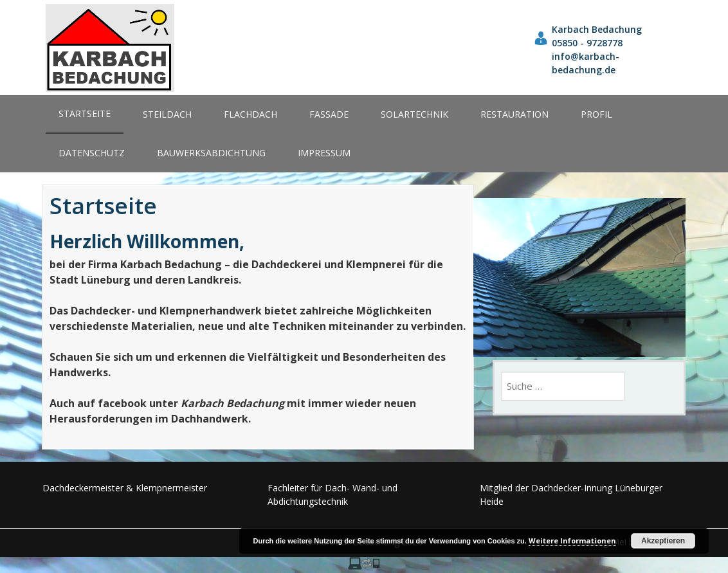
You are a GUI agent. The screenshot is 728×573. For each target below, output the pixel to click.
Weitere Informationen (572, 541)
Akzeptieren (663, 541)
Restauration (514, 114)
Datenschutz (92, 153)
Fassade (329, 114)
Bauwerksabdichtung (211, 153)
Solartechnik (414, 114)
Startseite (85, 114)
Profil (596, 114)
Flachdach (250, 114)
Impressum (324, 153)
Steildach (167, 114)
